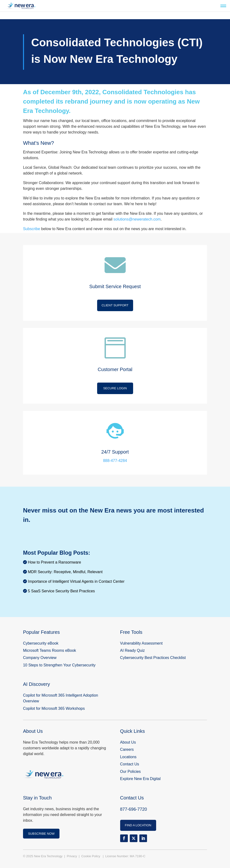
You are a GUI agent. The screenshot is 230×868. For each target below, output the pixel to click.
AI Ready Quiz (133, 650)
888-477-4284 (115, 461)
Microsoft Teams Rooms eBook (50, 650)
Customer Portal (115, 369)
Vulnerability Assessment (141, 643)
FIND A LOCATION (138, 825)
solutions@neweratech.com (137, 219)
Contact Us (130, 764)
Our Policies (130, 772)
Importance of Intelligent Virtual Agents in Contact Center (76, 581)
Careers (127, 749)
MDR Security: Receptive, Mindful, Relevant (65, 572)
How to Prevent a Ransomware (54, 562)
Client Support (115, 305)
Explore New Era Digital (140, 779)
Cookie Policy (91, 856)
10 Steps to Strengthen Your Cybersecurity (60, 665)
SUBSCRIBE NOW (41, 834)
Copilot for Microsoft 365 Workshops (54, 708)
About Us (128, 742)
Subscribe (32, 229)
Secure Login (115, 388)
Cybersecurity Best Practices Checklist (153, 658)
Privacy (72, 856)
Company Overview (40, 658)
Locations (128, 757)
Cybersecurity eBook (41, 643)
